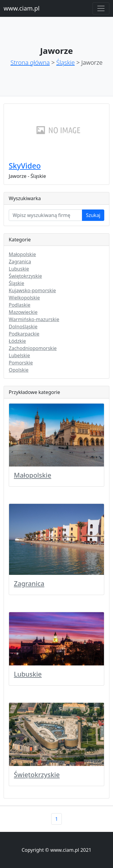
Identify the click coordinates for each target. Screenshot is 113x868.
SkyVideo (25, 166)
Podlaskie (20, 305)
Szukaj (93, 215)
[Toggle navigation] (101, 8)
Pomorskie (21, 363)
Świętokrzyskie (25, 276)
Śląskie (66, 62)
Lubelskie (19, 355)
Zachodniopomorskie (33, 348)
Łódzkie (17, 341)
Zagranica (20, 262)
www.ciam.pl (22, 8)
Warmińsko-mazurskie (34, 319)
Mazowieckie (23, 312)
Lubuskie (19, 269)
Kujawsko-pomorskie (32, 290)
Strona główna (30, 62)
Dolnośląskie (23, 327)
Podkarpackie (24, 334)
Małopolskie (22, 254)
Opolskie (19, 370)
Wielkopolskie (24, 298)
